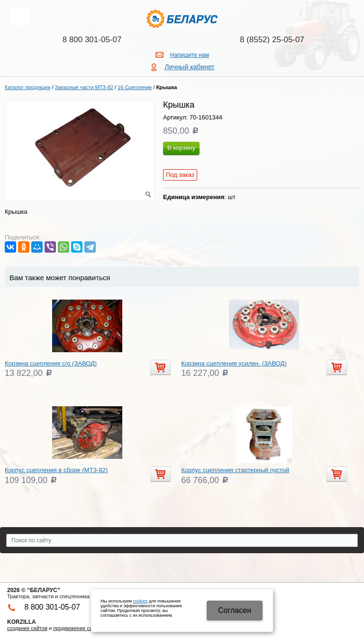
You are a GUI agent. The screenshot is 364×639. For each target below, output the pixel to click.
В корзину (181, 148)
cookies (141, 601)
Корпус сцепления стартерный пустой (235, 470)
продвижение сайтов (78, 628)
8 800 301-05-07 (92, 40)
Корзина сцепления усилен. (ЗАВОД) (234, 363)
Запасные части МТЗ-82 (84, 87)
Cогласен (235, 610)
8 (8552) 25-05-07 (272, 40)
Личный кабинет (189, 67)
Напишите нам (190, 55)
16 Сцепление (135, 87)
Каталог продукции (27, 87)
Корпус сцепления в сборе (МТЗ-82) (56, 470)
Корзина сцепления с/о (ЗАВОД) (51, 363)
